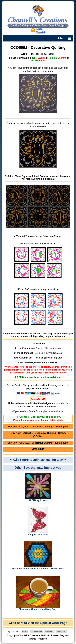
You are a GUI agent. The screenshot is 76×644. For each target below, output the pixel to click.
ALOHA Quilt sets (38, 500)
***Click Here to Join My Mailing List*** (38, 460)
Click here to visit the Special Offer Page (38, 623)
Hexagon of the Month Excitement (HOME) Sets (38, 569)
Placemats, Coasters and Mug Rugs (38, 609)
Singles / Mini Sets (38, 535)
